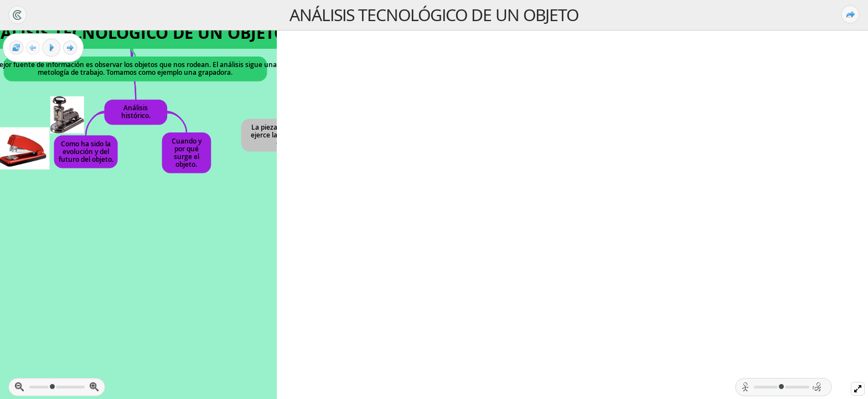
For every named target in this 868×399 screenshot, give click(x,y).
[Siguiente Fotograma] (70, 48)
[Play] (51, 48)
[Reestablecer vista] (16, 48)
